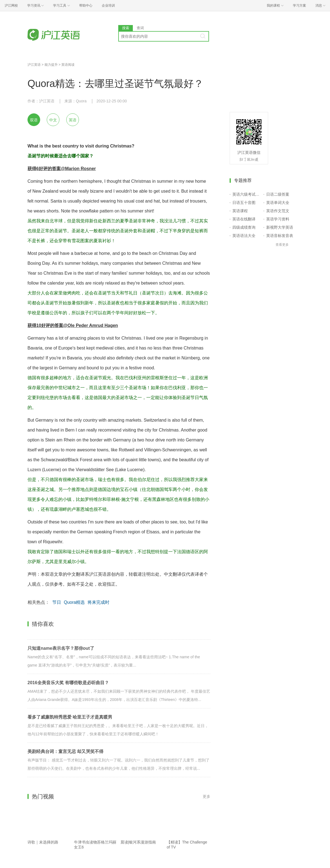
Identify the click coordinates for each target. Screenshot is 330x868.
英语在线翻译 (244, 219)
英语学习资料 (278, 219)
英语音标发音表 (280, 236)
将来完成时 (98, 602)
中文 (53, 120)
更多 (207, 796)
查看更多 (282, 245)
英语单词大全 (278, 203)
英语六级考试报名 (247, 194)
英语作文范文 (278, 211)
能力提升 (51, 65)
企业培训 (108, 6)
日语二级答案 (278, 194)
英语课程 (240, 211)
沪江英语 (34, 65)
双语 (34, 120)
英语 (73, 120)
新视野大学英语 (280, 227)
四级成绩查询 (244, 227)
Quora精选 (74, 602)
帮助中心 (86, 6)
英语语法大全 (244, 236)
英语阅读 (68, 65)
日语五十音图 (244, 203)
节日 (57, 602)
